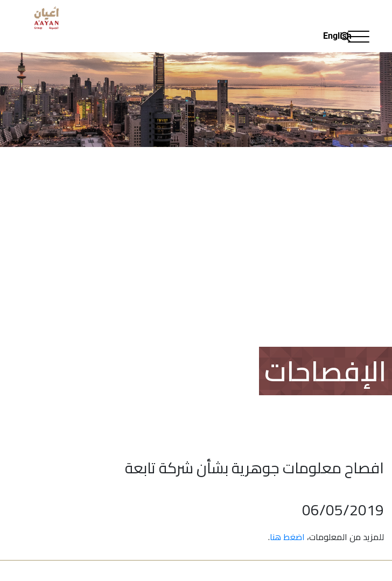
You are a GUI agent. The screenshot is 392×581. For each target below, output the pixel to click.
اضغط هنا (287, 537)
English (337, 36)
